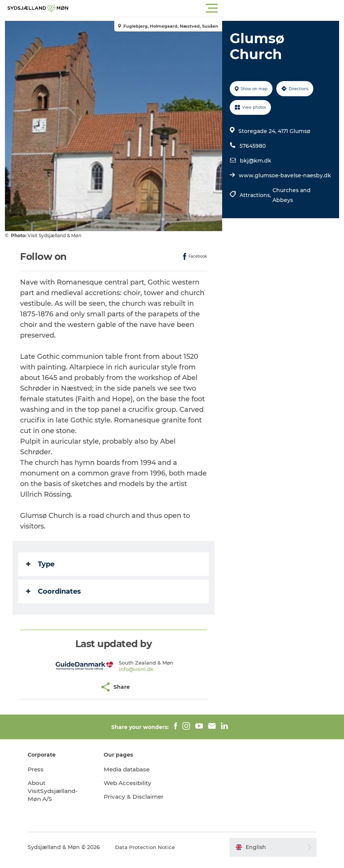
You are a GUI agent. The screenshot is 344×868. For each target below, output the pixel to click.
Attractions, (255, 205)
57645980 (252, 146)
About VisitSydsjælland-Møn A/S (65, 791)
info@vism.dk (137, 669)
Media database (134, 769)
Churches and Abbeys (291, 205)
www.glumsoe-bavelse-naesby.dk (270, 180)
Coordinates (56, 591)
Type (43, 564)
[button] (206, 8)
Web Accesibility (134, 783)
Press (47, 769)
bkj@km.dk (255, 161)
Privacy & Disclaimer (125, 801)
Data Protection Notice (157, 853)
